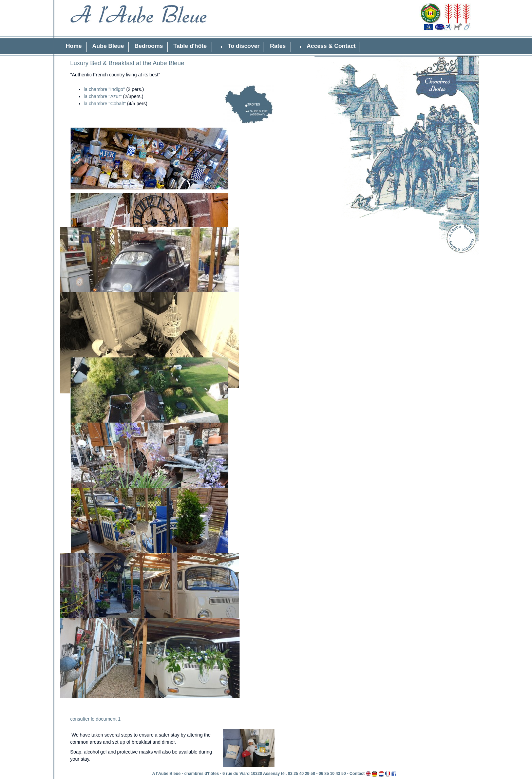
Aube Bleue (108, 46)
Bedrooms (149, 46)
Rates (278, 46)
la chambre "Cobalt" (105, 104)
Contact (357, 774)
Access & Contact (331, 46)
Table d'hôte (190, 46)
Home (74, 46)
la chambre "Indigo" (104, 89)
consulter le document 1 (96, 719)
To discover (244, 46)
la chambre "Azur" (103, 96)
